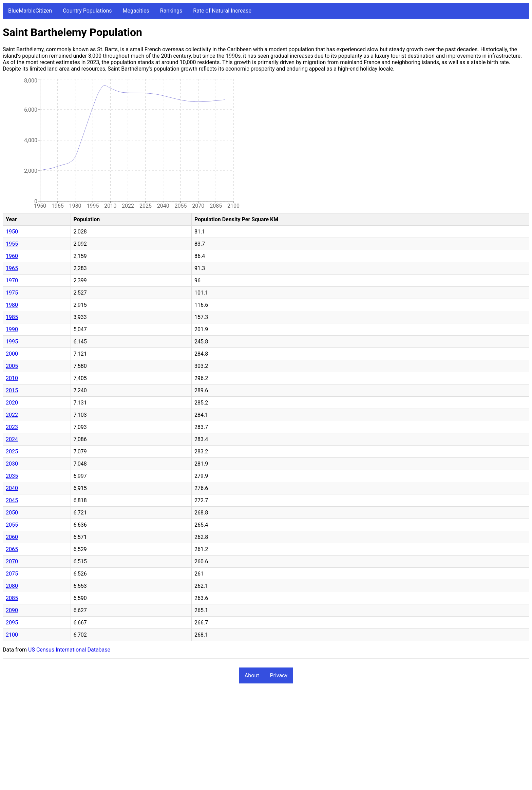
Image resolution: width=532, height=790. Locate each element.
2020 (12, 403)
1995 (12, 342)
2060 (12, 537)
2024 (12, 439)
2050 (12, 513)
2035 (12, 476)
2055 (12, 525)
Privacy (279, 675)
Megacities (136, 11)
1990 (12, 329)
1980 (12, 305)
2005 (12, 366)
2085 (12, 598)
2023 (12, 427)
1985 (12, 317)
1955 (12, 244)
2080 (12, 586)
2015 (12, 390)
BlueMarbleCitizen (30, 11)
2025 (12, 452)
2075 (12, 574)
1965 (12, 268)
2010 (12, 378)
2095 (12, 623)
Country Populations (87, 11)
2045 (12, 500)
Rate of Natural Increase (222, 11)
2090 (12, 610)
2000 (12, 354)
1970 (12, 280)
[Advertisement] (206, 740)
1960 (12, 256)
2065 (12, 549)
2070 (12, 561)
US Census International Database (69, 650)
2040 (12, 488)
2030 (12, 464)
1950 (12, 232)
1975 (12, 293)
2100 (12, 635)
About (252, 675)
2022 (12, 415)
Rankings (171, 11)
